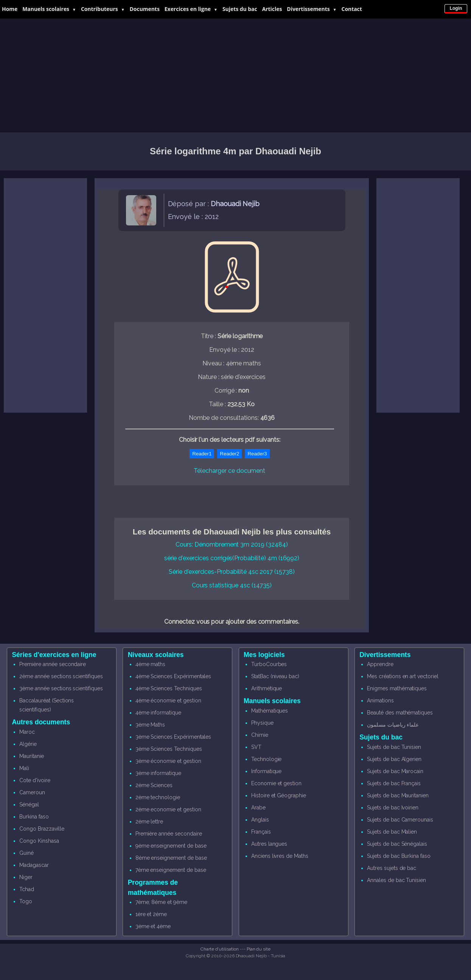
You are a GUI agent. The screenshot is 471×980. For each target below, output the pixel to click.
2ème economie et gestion (168, 809)
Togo (26, 901)
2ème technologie (158, 797)
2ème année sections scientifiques (61, 676)
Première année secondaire (53, 664)
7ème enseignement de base (171, 870)
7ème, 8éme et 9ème (161, 902)
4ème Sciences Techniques (169, 688)
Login (456, 8)
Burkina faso (34, 817)
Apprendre (380, 664)
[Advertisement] (236, 76)
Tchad (27, 889)
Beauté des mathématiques (400, 713)
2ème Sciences (154, 785)
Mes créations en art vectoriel (403, 676)
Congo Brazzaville (42, 829)
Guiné (26, 853)
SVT (256, 747)
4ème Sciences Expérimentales (173, 676)
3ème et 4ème (153, 926)
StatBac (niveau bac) (275, 676)
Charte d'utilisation (220, 949)
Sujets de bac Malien (392, 832)
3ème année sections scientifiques (61, 688)
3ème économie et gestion (168, 761)
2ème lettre (149, 822)
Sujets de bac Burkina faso (399, 856)
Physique (262, 723)
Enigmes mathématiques (397, 688)
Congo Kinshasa (39, 841)
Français (261, 832)
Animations (380, 700)
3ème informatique (158, 773)
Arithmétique (267, 688)
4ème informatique (158, 713)
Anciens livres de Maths (280, 856)
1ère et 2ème (151, 914)
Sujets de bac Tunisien (394, 747)
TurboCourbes (269, 664)
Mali (24, 768)
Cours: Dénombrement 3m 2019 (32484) (232, 544)
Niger (26, 877)
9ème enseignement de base (171, 846)
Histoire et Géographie (279, 795)
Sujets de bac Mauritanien (398, 795)
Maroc (27, 732)
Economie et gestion (276, 783)
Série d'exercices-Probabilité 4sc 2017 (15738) (232, 572)
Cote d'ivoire (35, 780)
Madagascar (34, 865)
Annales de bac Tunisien (396, 880)
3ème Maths (150, 725)
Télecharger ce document (229, 471)
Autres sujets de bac (392, 868)
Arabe (258, 808)
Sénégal (29, 805)
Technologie (266, 759)
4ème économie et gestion (168, 700)
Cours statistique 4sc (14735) (232, 585)
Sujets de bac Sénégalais (397, 844)
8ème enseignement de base (171, 858)
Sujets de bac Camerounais (400, 820)
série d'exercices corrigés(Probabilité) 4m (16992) (232, 558)
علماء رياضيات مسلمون (393, 725)
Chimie (260, 735)
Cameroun (32, 792)
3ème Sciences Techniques (169, 749)
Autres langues (269, 844)
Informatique (266, 771)
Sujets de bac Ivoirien (393, 808)
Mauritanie (32, 756)
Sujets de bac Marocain (395, 771)
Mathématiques (270, 711)
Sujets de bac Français (394, 783)
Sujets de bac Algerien (394, 759)
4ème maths (151, 664)
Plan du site (259, 949)
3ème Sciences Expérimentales (173, 737)
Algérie (28, 744)
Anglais (260, 820)
